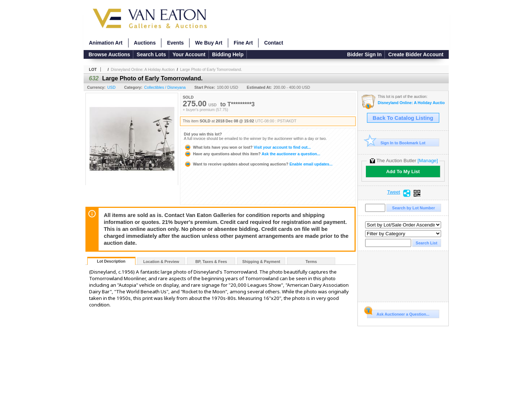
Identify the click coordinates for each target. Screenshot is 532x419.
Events (175, 43)
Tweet (394, 192)
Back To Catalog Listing (403, 118)
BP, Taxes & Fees (211, 262)
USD (112, 87)
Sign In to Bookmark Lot (396, 143)
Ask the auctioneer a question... (252, 154)
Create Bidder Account (416, 54)
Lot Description (111, 261)
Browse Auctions (110, 54)
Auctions (145, 43)
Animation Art (106, 43)
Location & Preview (161, 262)
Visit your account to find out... (247, 147)
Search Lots (151, 54)
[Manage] (428, 161)
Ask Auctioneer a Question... (398, 313)
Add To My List (403, 172)
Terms (311, 262)
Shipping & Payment (261, 262)
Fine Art (243, 43)
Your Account (189, 54)
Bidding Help (228, 54)
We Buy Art (209, 43)
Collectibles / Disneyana (165, 87)
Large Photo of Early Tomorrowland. (211, 69)
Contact (273, 43)
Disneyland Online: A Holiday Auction (143, 69)
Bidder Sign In (364, 54)
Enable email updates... (258, 164)
